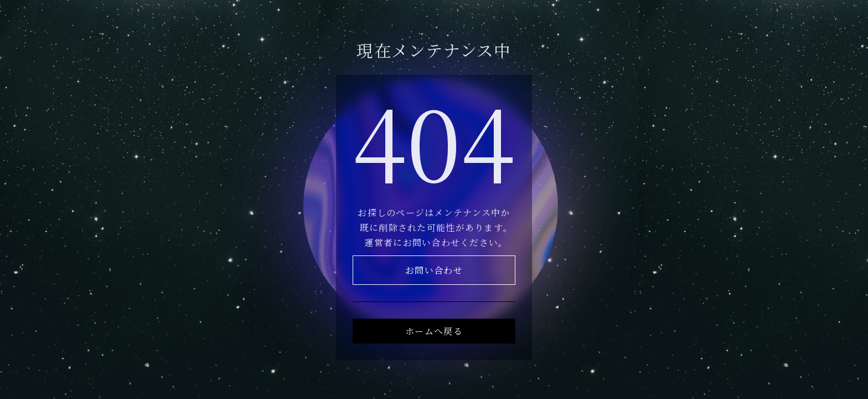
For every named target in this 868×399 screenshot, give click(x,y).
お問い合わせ (434, 270)
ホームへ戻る (434, 331)
